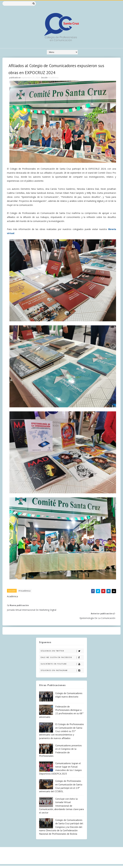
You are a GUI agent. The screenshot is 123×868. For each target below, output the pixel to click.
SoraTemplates (9, 863)
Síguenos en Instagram (62, 662)
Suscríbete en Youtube (62, 656)
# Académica (25, 590)
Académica (53, 78)
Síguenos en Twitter (62, 643)
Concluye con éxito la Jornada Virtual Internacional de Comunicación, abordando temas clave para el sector (61, 797)
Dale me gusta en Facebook (62, 649)
